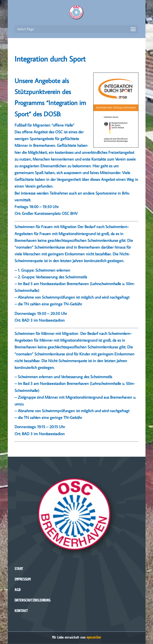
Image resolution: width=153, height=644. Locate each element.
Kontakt (21, 611)
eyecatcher (94, 637)
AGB (18, 590)
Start (19, 569)
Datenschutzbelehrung (33, 600)
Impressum (23, 579)
